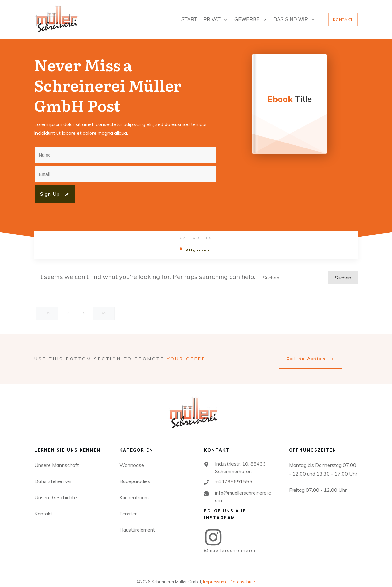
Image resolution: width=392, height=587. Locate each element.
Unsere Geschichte (56, 492)
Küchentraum (134, 492)
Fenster (128, 508)
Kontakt (43, 508)
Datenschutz (243, 577)
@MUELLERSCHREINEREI (230, 545)
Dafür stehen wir (53, 476)
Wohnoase (132, 460)
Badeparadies (135, 476)
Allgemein (198, 250)
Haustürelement (137, 524)
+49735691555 (234, 476)
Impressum (215, 577)
